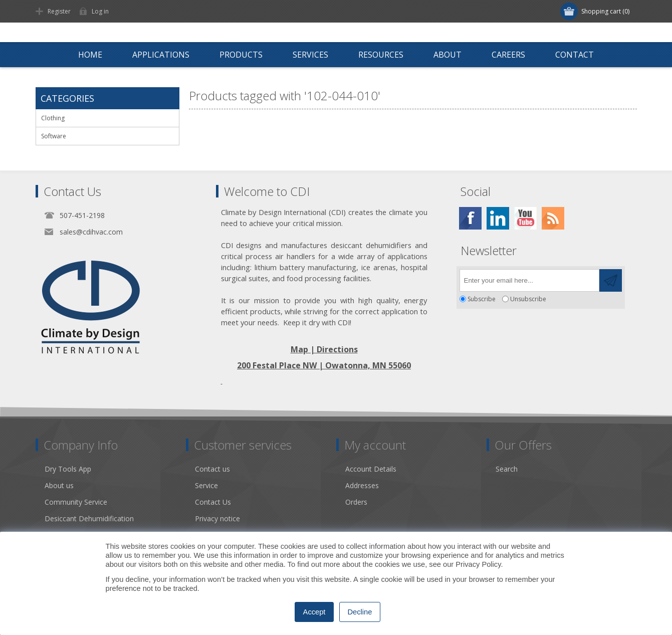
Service (206, 485)
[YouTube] (525, 218)
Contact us (212, 469)
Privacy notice (217, 518)
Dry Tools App (68, 469)
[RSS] (553, 218)
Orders (356, 502)
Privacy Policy (478, 564)
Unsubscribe (528, 299)
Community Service (76, 502)
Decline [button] (360, 612)
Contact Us (213, 502)
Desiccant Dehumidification (89, 518)
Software (54, 136)
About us (59, 485)
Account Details (371, 469)
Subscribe (482, 299)
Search (507, 469)
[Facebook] (470, 218)
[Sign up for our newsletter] (529, 280)
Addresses (362, 485)
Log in (100, 11)
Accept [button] (314, 612)
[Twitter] (498, 218)
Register (59, 11)
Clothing (53, 118)
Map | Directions (324, 349)
